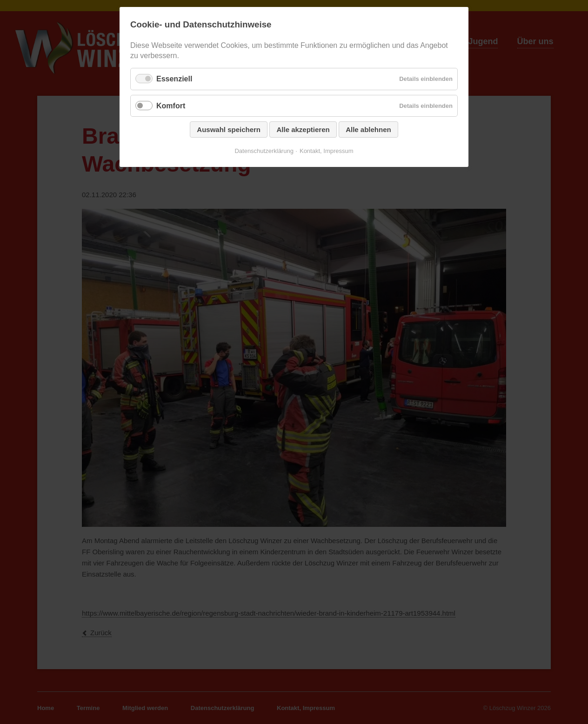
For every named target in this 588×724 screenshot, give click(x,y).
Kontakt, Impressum (327, 151)
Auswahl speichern (229, 130)
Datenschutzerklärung (264, 151)
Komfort (171, 106)
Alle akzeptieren (303, 130)
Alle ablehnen (368, 130)
